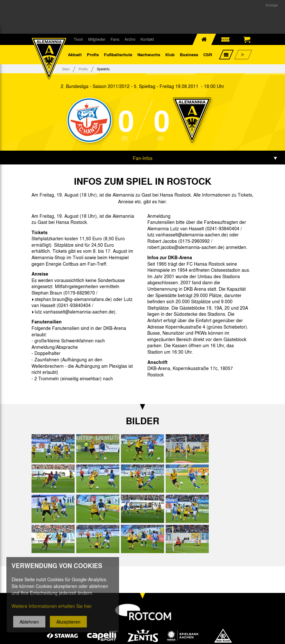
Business (189, 54)
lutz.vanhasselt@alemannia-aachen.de (74, 312)
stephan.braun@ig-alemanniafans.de (73, 299)
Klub (170, 54)
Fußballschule (118, 54)
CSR (208, 54)
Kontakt (147, 39)
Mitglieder (97, 39)
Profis (93, 54)
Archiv (130, 39)
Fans (115, 39)
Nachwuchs (149, 54)
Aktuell (75, 54)
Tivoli (78, 39)
